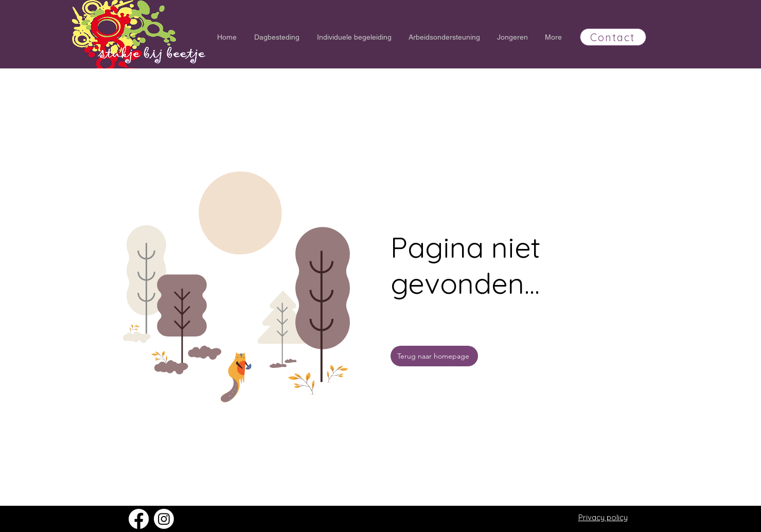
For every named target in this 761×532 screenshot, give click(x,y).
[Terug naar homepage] (434, 356)
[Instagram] (164, 519)
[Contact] (613, 37)
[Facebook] (139, 519)
